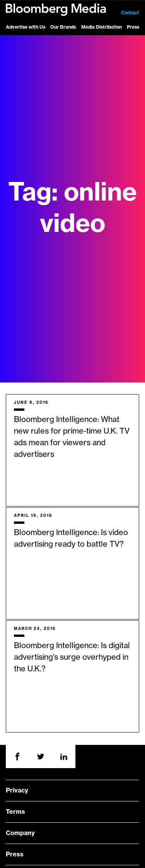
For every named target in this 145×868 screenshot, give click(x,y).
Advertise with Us (26, 27)
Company (20, 833)
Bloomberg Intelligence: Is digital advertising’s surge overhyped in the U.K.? (72, 657)
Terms (15, 812)
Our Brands (63, 27)
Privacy (17, 791)
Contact (130, 13)
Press (133, 27)
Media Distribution (101, 27)
